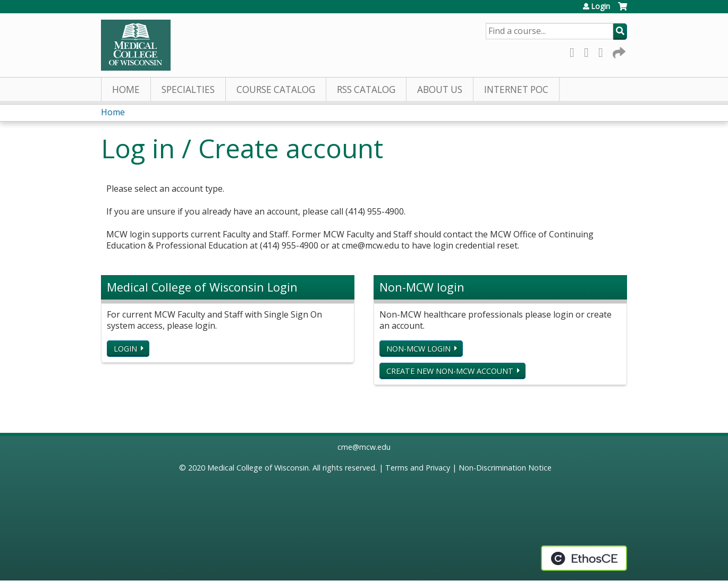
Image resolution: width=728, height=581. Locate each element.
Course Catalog (276, 89)
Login (600, 6)
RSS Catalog (366, 89)
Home (126, 89)
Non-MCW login (418, 349)
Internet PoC (516, 89)
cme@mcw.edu (364, 447)
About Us (440, 89)
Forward (618, 51)
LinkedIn (604, 51)
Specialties (188, 89)
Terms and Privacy (418, 468)
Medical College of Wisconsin (258, 468)
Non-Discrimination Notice (505, 468)
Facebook (575, 51)
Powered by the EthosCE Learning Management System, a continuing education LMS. (584, 558)
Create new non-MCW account (450, 371)
